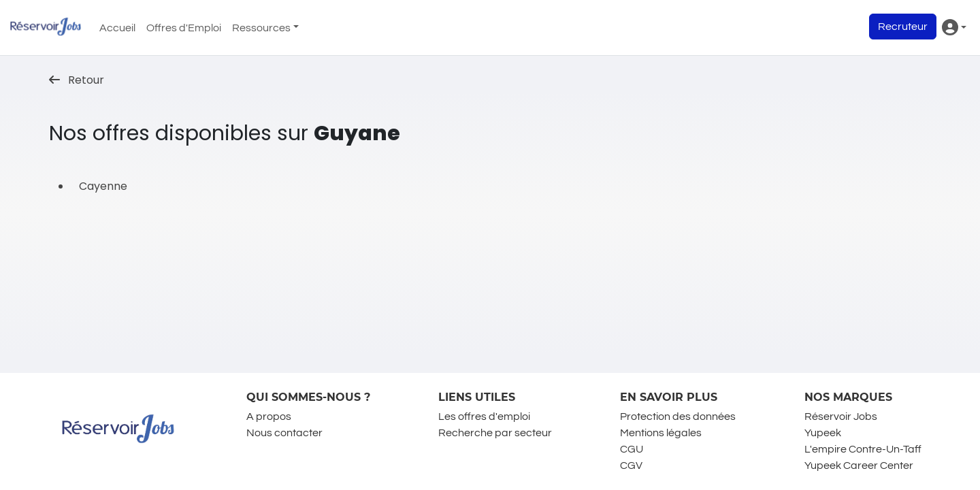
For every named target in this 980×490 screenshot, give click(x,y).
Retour (77, 80)
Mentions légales (661, 433)
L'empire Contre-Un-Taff (863, 449)
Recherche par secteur (495, 433)
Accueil (117, 28)
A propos (269, 416)
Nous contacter (284, 433)
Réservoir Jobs (841, 416)
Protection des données (678, 416)
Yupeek (823, 433)
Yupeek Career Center (859, 465)
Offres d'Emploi (184, 28)
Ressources (261, 28)
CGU (632, 449)
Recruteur (903, 27)
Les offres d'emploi (484, 416)
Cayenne (103, 186)
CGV (631, 465)
